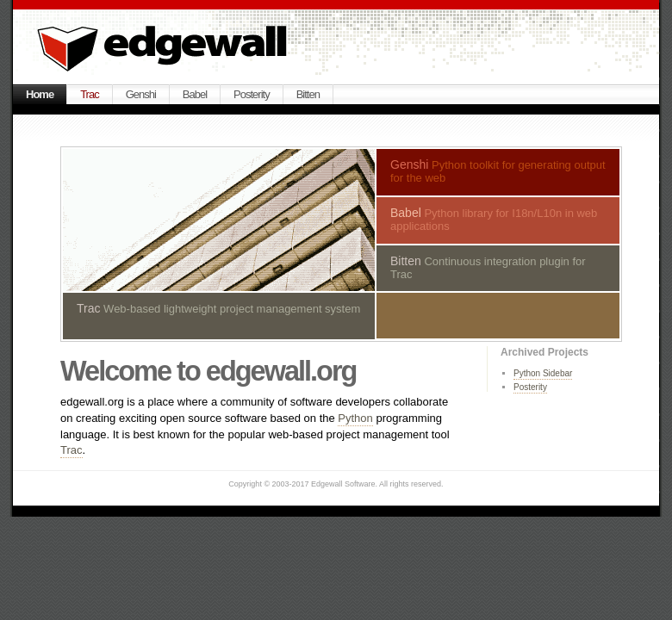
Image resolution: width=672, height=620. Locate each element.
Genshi (141, 94)
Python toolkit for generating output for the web (498, 171)
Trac (90, 94)
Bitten (308, 94)
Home (40, 94)
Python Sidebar (543, 373)
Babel (195, 94)
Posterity (252, 94)
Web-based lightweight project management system (218, 308)
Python (355, 418)
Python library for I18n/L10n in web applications (494, 219)
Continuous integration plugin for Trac (488, 267)
